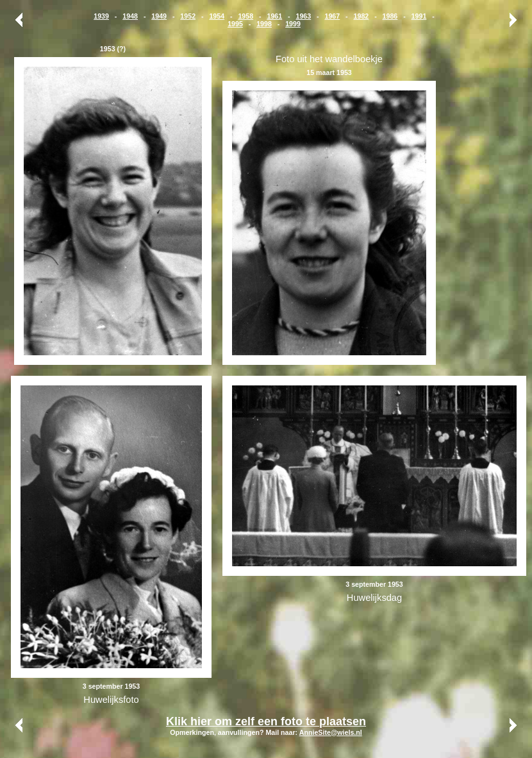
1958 (245, 16)
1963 (303, 16)
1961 (274, 16)
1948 (130, 16)
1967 (333, 16)
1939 (101, 16)
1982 (362, 16)
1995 (235, 24)
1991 (419, 16)
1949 (159, 16)
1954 (217, 16)
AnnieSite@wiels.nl (331, 732)
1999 (293, 24)
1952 (188, 16)
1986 (390, 16)
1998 (264, 24)
